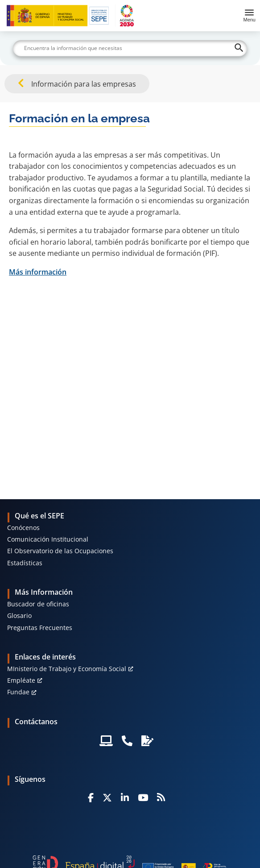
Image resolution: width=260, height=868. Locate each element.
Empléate (21, 680)
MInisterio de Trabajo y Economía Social (67, 669)
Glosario (19, 616)
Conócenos (23, 528)
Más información (38, 272)
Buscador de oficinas (38, 604)
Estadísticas (25, 563)
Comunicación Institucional (48, 539)
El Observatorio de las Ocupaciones (60, 551)
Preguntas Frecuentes (40, 628)
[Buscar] (130, 48)
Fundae (18, 692)
